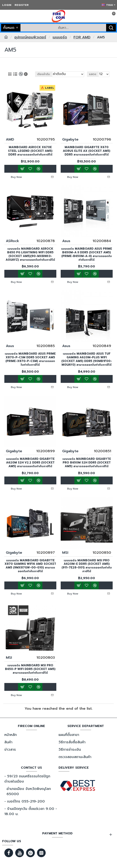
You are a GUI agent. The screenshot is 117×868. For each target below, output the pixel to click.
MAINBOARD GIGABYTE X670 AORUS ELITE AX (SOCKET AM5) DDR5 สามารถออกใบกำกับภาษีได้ (87, 151)
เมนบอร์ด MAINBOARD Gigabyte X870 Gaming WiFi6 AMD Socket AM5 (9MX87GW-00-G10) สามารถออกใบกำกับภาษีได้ (30, 566)
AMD (10, 139)
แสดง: (93, 74)
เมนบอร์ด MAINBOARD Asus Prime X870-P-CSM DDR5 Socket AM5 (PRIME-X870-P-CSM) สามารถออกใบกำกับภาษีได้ (30, 359)
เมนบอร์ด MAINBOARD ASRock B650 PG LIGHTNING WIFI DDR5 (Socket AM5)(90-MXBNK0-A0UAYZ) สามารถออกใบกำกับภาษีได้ (30, 254)
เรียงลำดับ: (44, 74)
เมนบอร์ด (60, 37)
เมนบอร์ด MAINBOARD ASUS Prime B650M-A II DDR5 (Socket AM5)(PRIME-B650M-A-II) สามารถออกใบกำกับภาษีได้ (87, 254)
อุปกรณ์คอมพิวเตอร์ (30, 37)
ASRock (13, 241)
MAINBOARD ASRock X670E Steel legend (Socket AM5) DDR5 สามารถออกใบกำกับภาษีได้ (30, 151)
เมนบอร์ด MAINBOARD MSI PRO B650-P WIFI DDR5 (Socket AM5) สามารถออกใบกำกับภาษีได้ (30, 669)
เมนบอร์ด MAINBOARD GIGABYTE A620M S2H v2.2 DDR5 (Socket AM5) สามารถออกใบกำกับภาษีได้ (30, 463)
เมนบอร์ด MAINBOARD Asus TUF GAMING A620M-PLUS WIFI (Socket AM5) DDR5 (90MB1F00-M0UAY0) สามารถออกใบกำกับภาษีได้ (87, 359)
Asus (66, 241)
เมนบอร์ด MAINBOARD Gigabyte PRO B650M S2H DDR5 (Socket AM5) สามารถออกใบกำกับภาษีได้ (87, 463)
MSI (65, 553)
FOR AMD (82, 37)
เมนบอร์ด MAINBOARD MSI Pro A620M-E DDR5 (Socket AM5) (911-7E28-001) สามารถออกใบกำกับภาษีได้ (87, 566)
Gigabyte (70, 139)
